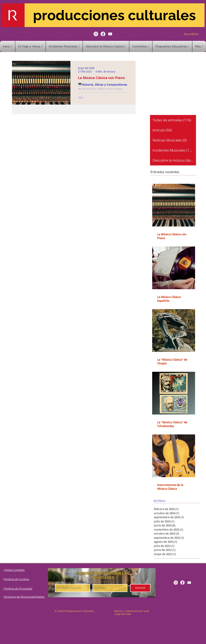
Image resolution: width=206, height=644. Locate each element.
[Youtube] (110, 34)
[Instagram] (96, 34)
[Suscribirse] (191, 34)
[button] (141, 46)
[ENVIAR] (140, 588)
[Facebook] (103, 34)
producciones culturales (114, 15)
